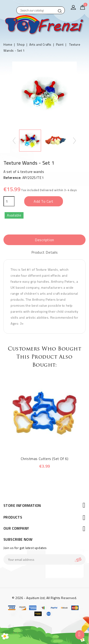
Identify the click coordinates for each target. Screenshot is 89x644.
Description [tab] (44, 240)
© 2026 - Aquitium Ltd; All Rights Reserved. (44, 598)
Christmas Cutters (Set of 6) (45, 459)
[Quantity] (9, 201)
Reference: (12, 178)
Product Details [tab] (45, 252)
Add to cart (44, 201)
